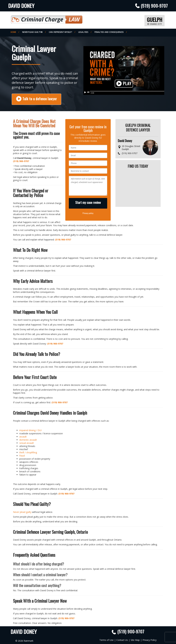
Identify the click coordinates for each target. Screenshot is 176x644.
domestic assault (28, 440)
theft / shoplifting (28, 452)
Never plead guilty (22, 512)
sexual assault (27, 443)
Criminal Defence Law (47, 18)
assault (23, 437)
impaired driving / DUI (30, 430)
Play (124, 84)
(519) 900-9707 (154, 6)
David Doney (21, 6)
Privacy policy (88, 213)
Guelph (155, 21)
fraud (22, 456)
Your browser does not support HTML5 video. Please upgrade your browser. (124, 69)
